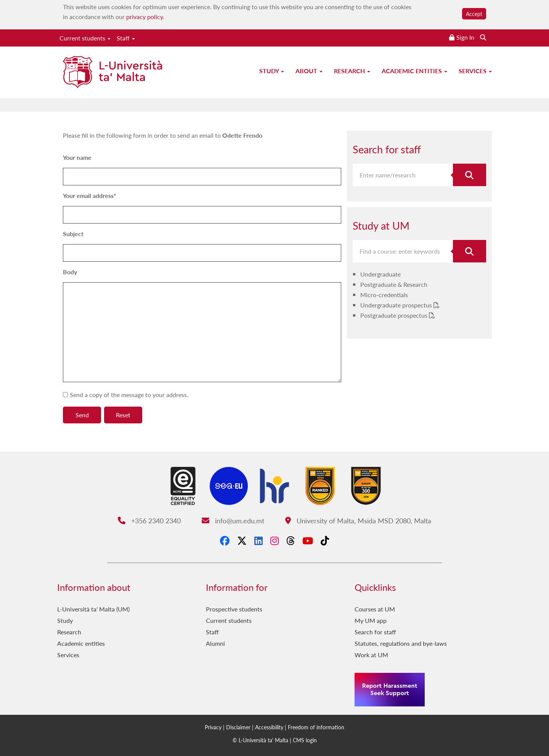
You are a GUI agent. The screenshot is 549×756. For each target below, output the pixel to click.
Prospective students (234, 609)
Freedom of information (316, 727)
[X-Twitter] (242, 540)
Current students (85, 38)
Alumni (215, 643)
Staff (126, 38)
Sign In (465, 37)
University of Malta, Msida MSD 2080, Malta (358, 520)
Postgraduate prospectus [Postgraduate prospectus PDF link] (395, 315)
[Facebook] (225, 540)
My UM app (371, 620)
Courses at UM (375, 609)
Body (70, 272)
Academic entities (414, 71)
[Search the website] (483, 37)
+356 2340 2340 (149, 520)
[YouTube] (308, 540)
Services (475, 71)
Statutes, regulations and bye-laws (401, 643)
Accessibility (269, 727)
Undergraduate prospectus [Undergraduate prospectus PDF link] (397, 305)
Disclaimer (238, 727)
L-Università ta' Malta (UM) (93, 609)
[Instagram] (274, 540)
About (309, 71)
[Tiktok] (325, 540)
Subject (73, 234)
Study (272, 71)
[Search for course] (470, 251)
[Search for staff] (470, 175)
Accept (474, 14)
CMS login (305, 740)
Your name (77, 157)
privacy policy (144, 17)
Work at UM (371, 655)
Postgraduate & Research (394, 284)
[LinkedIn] (258, 540)
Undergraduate (380, 274)
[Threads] (291, 540)
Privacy (213, 727)
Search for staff (375, 632)
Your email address (88, 195)
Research (352, 71)
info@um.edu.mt (233, 520)
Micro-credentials (384, 295)
